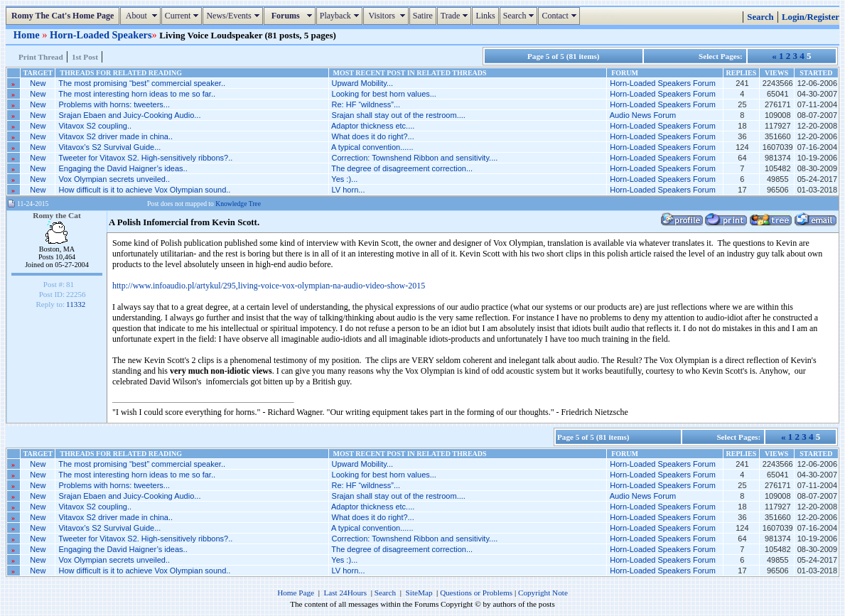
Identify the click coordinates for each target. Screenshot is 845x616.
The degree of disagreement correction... (402, 168)
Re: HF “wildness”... (366, 104)
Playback (341, 16)
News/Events (234, 16)
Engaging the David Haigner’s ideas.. (123, 168)
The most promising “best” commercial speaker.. (142, 83)
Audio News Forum (643, 115)
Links (485, 16)
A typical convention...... (372, 147)
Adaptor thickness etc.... (373, 126)
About (142, 16)
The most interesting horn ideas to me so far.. (137, 94)
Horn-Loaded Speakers (101, 35)
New (38, 83)
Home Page (296, 593)
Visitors (388, 16)
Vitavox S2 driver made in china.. (115, 136)
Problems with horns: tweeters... (114, 104)
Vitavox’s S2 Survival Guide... (109, 147)
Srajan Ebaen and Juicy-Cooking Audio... (129, 115)
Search (521, 16)
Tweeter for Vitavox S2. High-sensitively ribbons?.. (145, 158)
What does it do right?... (373, 136)
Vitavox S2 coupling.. (95, 126)
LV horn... (349, 190)
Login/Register (811, 17)
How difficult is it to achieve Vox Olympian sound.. (144, 190)
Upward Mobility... (363, 83)
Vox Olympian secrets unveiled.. (114, 179)
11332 (76, 304)
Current (184, 16)
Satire (423, 16)
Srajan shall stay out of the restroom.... (399, 115)
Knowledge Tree (238, 204)
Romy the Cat (57, 215)
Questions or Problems (476, 593)
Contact (560, 16)
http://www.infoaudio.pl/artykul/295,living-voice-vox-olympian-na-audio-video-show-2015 (269, 286)
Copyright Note (543, 593)
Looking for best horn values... (384, 94)
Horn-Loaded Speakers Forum (663, 83)
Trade (456, 16)
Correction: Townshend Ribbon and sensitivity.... (415, 158)
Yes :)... (344, 179)
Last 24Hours (345, 593)
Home (28, 35)
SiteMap (419, 593)
